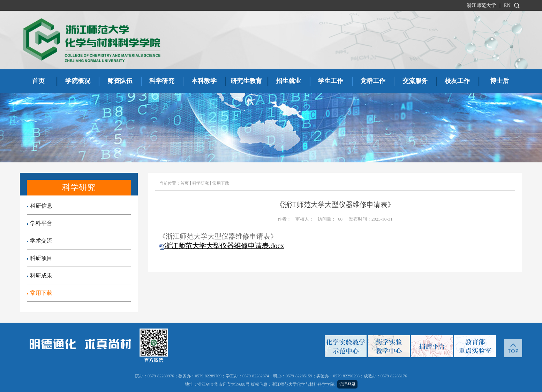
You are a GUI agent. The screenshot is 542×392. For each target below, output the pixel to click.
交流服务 (415, 81)
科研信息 (40, 206)
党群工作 (373, 81)
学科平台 (40, 223)
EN (507, 5)
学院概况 (78, 81)
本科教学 (204, 81)
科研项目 (40, 258)
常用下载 (40, 293)
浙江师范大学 (481, 5)
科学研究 (162, 81)
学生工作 (331, 81)
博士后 (499, 81)
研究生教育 (246, 81)
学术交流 (40, 241)
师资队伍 (120, 81)
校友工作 (457, 81)
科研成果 (40, 275)
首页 (38, 81)
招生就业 (288, 81)
